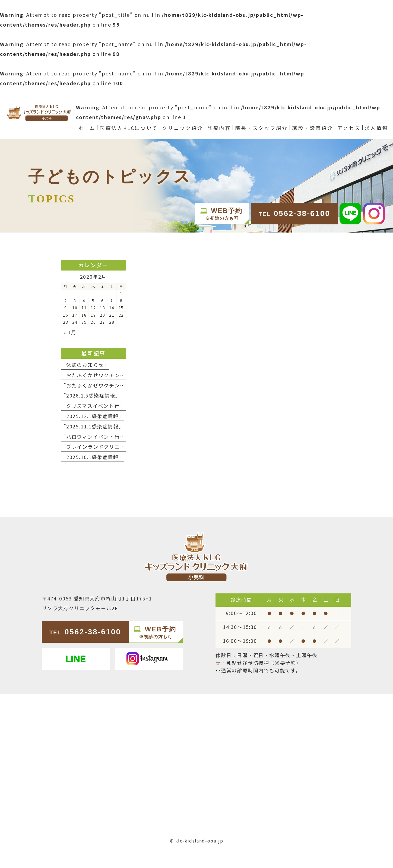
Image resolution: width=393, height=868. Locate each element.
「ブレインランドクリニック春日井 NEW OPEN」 (122, 447)
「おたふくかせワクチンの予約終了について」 (117, 375)
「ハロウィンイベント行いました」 (104, 437)
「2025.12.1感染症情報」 (92, 416)
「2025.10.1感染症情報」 (92, 457)
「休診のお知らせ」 (85, 365)
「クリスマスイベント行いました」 (104, 406)
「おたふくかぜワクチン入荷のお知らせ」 (112, 385)
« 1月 (70, 332)
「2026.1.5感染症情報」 (91, 395)
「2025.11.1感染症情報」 (92, 426)
